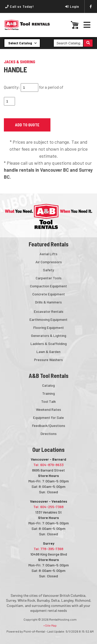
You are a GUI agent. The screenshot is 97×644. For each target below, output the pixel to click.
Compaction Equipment (48, 286)
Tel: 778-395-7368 (48, 549)
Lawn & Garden (48, 352)
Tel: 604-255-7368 (48, 507)
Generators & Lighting (49, 335)
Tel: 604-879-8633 (48, 465)
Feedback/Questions (49, 425)
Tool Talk (48, 401)
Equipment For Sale (48, 417)
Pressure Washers (48, 360)
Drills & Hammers (48, 302)
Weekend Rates (48, 409)
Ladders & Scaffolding (49, 344)
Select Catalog (23, 43)
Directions (49, 434)
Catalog (48, 385)
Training (48, 393)
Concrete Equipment (49, 294)
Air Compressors (49, 262)
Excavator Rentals (49, 311)
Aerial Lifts (48, 254)
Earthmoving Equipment (48, 319)
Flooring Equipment (49, 327)
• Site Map (50, 625)
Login (72, 6)
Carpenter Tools (49, 278)
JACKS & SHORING (20, 62)
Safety (48, 270)
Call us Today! (20, 6)
